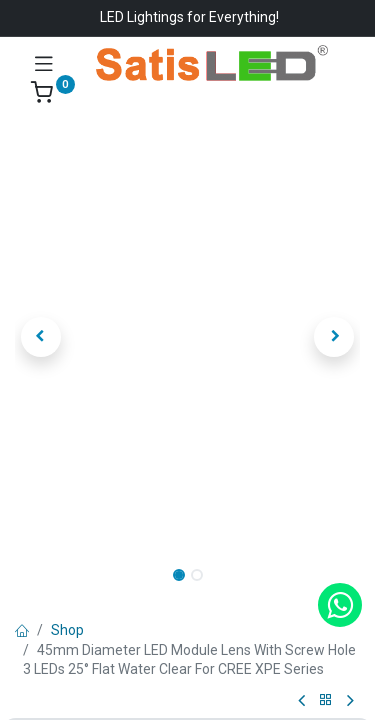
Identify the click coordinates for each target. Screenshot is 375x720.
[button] (41, 337)
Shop (67, 630)
